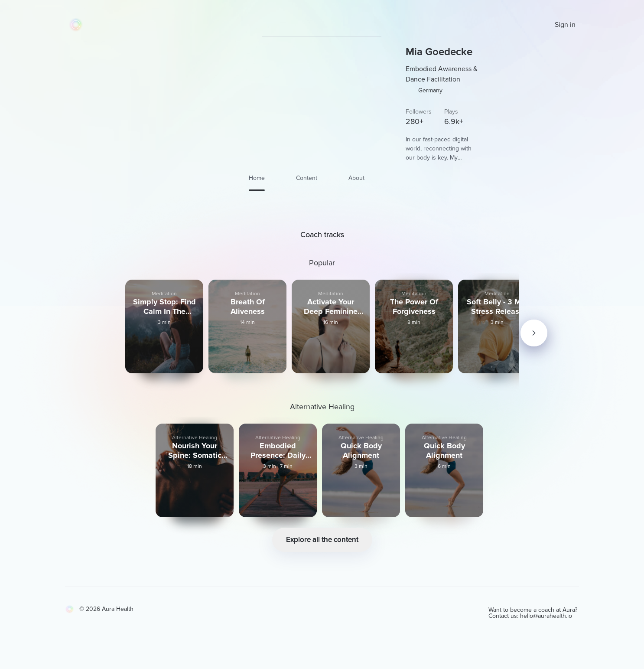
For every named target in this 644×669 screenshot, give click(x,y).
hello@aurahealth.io (553, 634)
